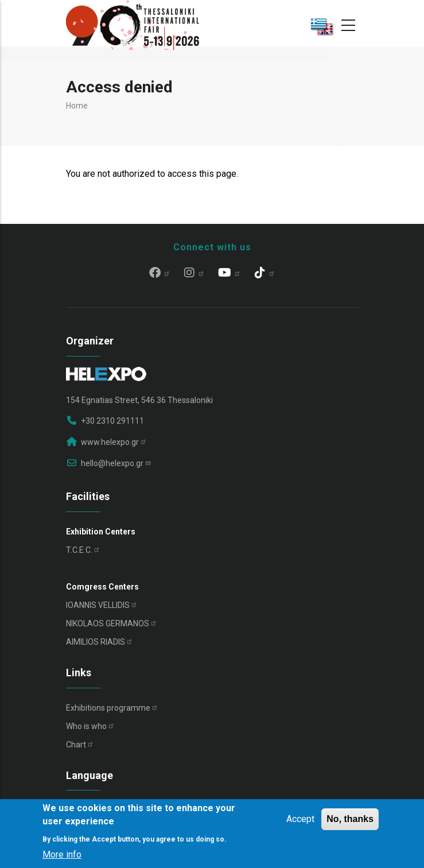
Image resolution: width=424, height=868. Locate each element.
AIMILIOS (100, 642)
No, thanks (350, 819)
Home (77, 106)
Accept (300, 819)
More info (62, 855)
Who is (90, 726)
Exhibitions (112, 708)
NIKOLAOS (112, 623)
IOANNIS (102, 605)
